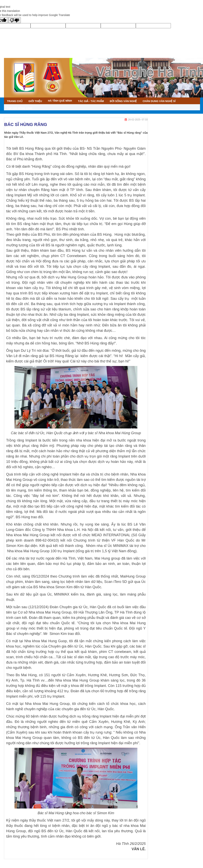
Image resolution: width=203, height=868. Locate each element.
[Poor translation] (14, 20)
